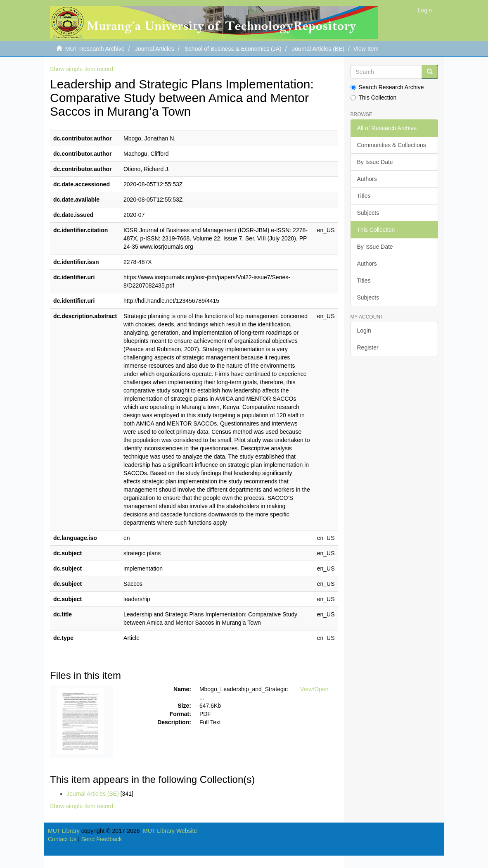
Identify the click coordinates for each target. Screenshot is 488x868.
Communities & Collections (392, 145)
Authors (367, 179)
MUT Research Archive (95, 49)
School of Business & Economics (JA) (233, 49)
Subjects (368, 213)
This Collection (374, 98)
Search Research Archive (387, 87)
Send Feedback (102, 839)
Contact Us (62, 839)
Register (368, 347)
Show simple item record (82, 69)
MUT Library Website (170, 831)
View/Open (314, 689)
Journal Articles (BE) (318, 49)
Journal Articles (155, 49)
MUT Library (64, 831)
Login (364, 331)
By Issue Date (375, 162)
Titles (364, 196)
